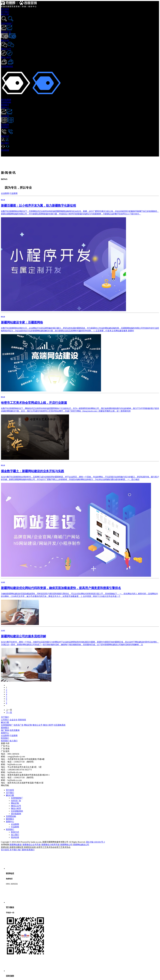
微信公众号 (37, 725)
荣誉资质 (22, 720)
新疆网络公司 (66, 845)
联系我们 (5, 738)
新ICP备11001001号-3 (95, 842)
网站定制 (28, 725)
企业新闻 (5, 193)
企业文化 (13, 720)
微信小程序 (48, 725)
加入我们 (13, 741)
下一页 (9, 712)
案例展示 (5, 728)
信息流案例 (14, 730)
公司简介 (5, 720)
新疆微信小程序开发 (50, 845)
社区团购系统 (59, 725)
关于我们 (5, 717)
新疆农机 (5, 847)
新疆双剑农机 (30, 847)
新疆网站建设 (15, 845)
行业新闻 (13, 193)
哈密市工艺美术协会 (45, 847)
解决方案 (5, 722)
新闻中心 (5, 733)
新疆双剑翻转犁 (17, 847)
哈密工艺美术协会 (62, 847)
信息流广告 (18, 725)
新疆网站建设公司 (81, 845)
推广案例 (5, 730)
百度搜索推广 (7, 725)
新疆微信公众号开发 (31, 845)
